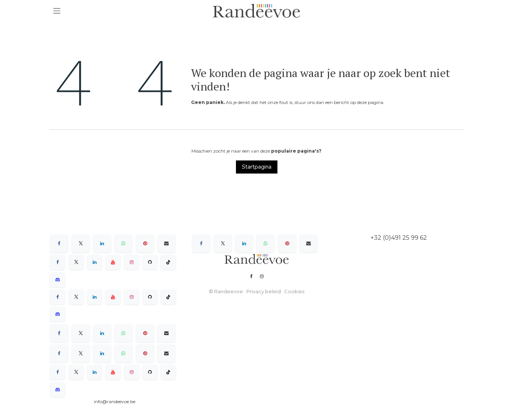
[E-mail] (166, 243)
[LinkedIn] (102, 243)
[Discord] (58, 280)
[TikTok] (168, 262)
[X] (81, 243)
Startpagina (257, 167)
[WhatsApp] (123, 243)
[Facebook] (59, 243)
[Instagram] (132, 262)
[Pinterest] (145, 243)
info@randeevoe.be (115, 401)
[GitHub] (150, 262)
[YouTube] (113, 262)
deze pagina (370, 102)
